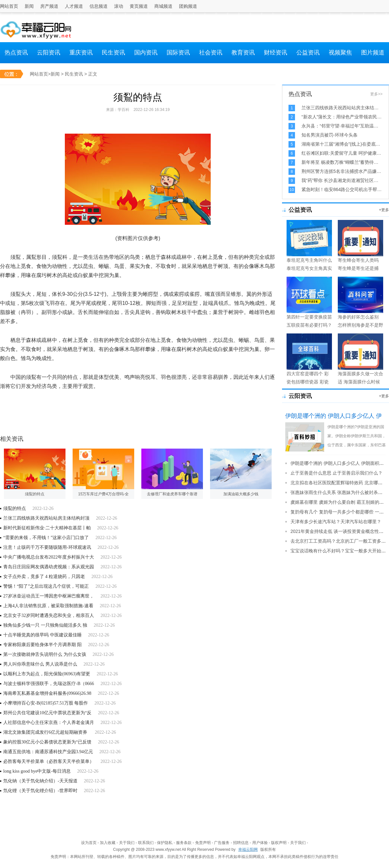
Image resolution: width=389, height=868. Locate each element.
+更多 (384, 210)
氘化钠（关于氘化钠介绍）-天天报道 (40, 781)
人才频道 (74, 6)
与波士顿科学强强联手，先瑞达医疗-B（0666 (49, 684)
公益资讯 (308, 53)
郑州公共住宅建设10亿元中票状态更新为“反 (47, 713)
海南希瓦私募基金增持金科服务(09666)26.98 (47, 693)
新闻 (29, 6)
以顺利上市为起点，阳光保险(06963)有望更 (47, 674)
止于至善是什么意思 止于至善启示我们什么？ (336, 473)
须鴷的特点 (15, 508)
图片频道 (373, 53)
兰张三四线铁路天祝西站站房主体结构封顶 (46, 518)
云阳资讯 (49, 53)
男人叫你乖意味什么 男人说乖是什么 (40, 664)
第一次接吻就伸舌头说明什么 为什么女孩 (45, 654)
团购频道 (188, 6)
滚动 (119, 6)
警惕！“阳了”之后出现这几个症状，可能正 (46, 586)
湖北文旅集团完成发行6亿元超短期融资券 (46, 732)
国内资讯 (146, 53)
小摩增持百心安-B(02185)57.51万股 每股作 (46, 703)
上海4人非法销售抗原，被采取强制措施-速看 (48, 606)
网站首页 (9, 6)
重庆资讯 (81, 53)
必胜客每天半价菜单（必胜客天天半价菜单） (49, 761)
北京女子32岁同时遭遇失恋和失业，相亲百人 (49, 615)
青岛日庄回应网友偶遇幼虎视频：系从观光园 (49, 567)
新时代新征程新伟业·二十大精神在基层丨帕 (47, 528)
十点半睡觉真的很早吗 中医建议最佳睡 (42, 635)
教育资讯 (243, 53)
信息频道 (99, 6)
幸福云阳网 (248, 850)
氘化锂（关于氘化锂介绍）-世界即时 (40, 791)
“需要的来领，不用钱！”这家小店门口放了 (46, 538)
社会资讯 (211, 53)
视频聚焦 (340, 53)
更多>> (376, 94)
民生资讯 (113, 53)
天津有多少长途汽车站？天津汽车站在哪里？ (336, 522)
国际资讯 (178, 53)
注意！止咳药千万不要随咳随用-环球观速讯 (47, 547)
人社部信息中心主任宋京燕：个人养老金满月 (49, 723)
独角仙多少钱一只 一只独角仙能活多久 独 (45, 625)
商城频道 (163, 6)
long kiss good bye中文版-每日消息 (37, 771)
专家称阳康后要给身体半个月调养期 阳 (42, 645)
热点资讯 (16, 53)
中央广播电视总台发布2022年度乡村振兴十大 (49, 557)
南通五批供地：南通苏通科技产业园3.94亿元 (48, 752)
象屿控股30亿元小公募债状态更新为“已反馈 (47, 742)
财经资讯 (276, 53)
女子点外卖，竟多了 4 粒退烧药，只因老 (44, 577)
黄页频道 (139, 6)
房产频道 (49, 6)
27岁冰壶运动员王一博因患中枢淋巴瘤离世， (49, 596)
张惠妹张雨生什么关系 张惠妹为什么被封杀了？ (339, 492)
